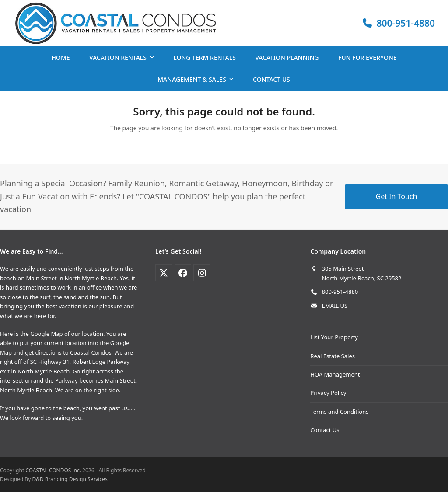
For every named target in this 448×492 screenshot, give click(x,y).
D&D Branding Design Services (70, 479)
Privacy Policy (328, 393)
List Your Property (334, 337)
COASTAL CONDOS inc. (53, 470)
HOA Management (335, 374)
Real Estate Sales (332, 356)
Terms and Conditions (339, 412)
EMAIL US (335, 306)
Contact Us (325, 430)
